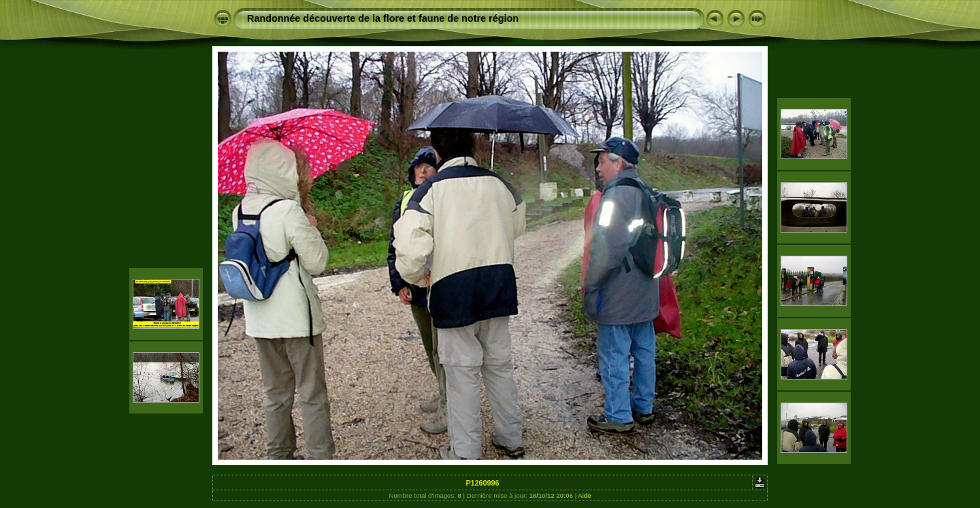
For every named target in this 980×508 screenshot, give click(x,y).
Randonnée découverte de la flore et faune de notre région (383, 18)
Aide (584, 495)
